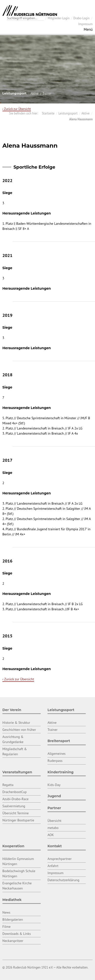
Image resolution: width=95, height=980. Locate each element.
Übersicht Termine (16, 813)
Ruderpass (55, 761)
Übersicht (54, 821)
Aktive (34, 93)
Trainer (47, 93)
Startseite (48, 113)
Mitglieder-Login (59, 18)
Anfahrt (53, 866)
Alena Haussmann (81, 119)
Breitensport (59, 741)
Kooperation (13, 846)
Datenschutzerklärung (63, 880)
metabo (53, 828)
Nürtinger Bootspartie (18, 820)
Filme (7, 927)
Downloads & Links (17, 934)
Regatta (8, 785)
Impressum (85, 24)
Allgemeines (57, 754)
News (6, 912)
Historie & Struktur (16, 723)
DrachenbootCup (15, 792)
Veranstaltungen (17, 772)
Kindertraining (61, 772)
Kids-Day (54, 785)
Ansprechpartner (60, 859)
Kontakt (55, 846)
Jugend (54, 796)
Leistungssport (68, 113)
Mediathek (12, 900)
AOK (51, 835)
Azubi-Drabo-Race (15, 799)
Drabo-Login (81, 18)
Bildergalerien (13, 919)
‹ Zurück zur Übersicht (17, 109)
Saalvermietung (14, 806)
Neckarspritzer (13, 941)
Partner (54, 808)
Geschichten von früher (19, 730)
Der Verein (12, 710)
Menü (88, 29)
